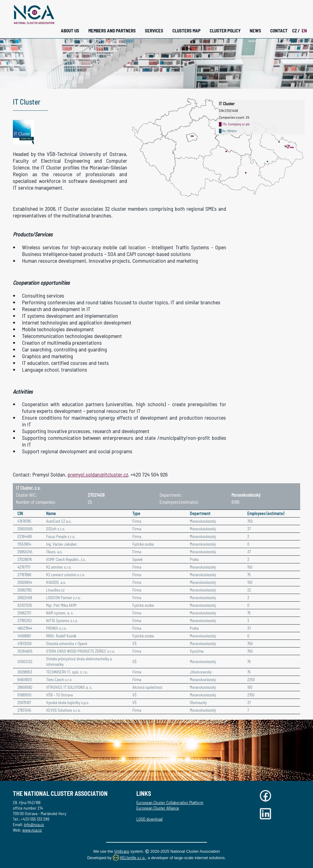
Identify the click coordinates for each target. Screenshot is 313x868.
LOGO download (149, 819)
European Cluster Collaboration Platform (170, 802)
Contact (279, 31)
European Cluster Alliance (158, 808)
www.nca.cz (32, 830)
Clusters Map (186, 31)
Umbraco (122, 851)
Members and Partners (112, 31)
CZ (296, 31)
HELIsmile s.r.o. (133, 857)
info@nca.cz (34, 824)
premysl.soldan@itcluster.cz (98, 474)
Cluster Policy (225, 31)
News (255, 31)
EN (304, 31)
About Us (70, 31)
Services (154, 31)
